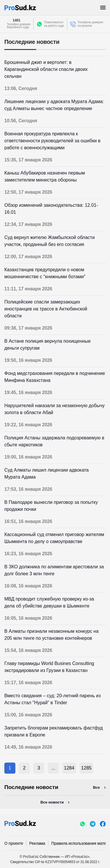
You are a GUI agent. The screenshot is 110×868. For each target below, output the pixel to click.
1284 (69, 768)
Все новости (52, 802)
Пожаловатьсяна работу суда (54, 24)
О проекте (14, 843)
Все (96, 787)
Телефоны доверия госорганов (90, 24)
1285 (87, 768)
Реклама (37, 843)
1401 (16, 20)
